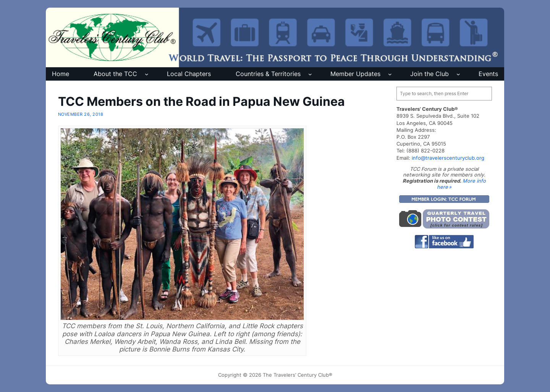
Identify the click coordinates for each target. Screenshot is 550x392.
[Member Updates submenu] (390, 74)
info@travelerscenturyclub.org (448, 158)
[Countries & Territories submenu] (310, 74)
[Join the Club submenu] (458, 74)
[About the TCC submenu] (147, 74)
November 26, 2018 (81, 114)
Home (61, 74)
